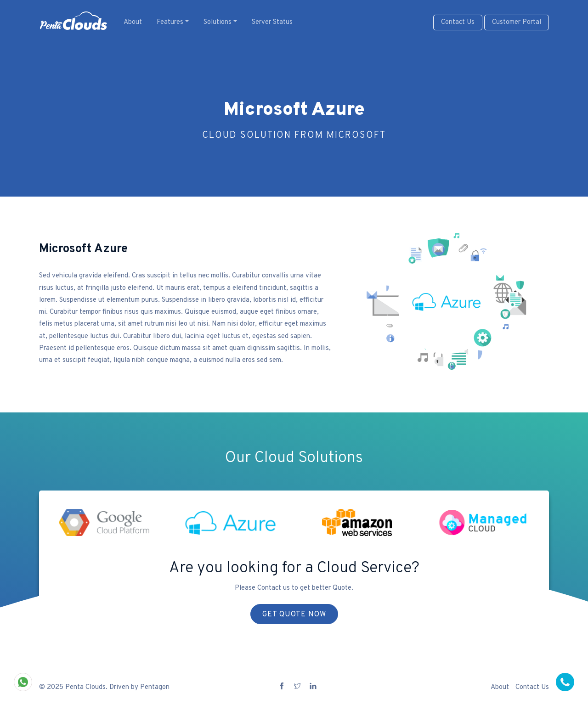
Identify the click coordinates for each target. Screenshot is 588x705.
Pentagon (155, 687)
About (133, 22)
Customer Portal (517, 22)
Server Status (272, 22)
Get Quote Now (294, 615)
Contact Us (458, 22)
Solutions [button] (218, 22)
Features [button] (170, 22)
